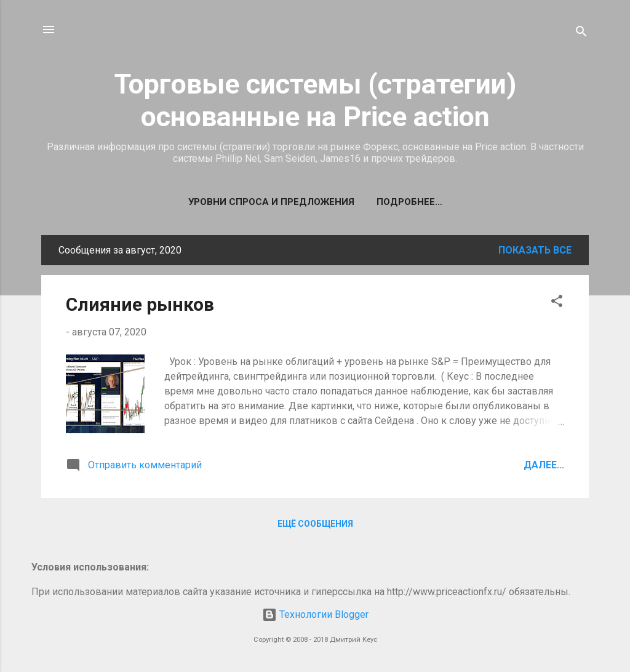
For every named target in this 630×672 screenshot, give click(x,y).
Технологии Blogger (315, 614)
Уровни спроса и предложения (271, 202)
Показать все (535, 250)
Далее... (544, 465)
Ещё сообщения (315, 524)
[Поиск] (581, 34)
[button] (557, 303)
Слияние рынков (140, 304)
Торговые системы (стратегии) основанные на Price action (315, 100)
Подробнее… (409, 202)
